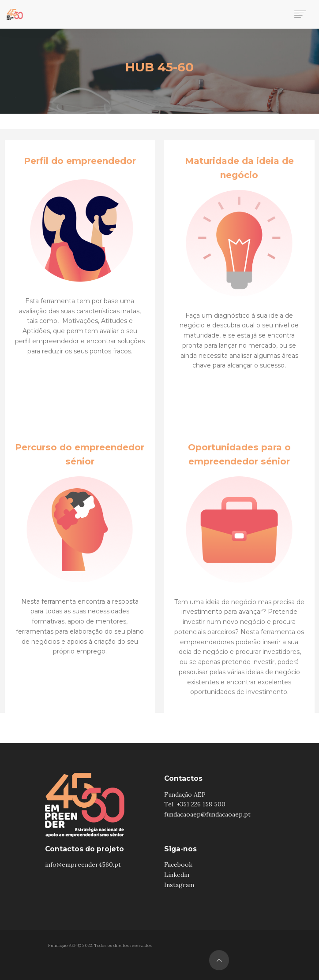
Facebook (178, 865)
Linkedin (177, 875)
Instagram (179, 885)
